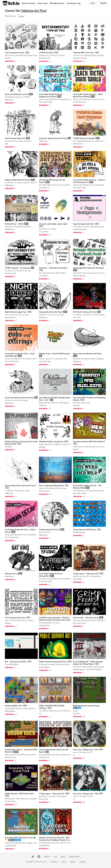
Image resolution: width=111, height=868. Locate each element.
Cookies (82, 862)
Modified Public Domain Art (51, 441)
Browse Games (29, 3)
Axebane (8, 623)
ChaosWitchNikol (11, 664)
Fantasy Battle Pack (14, 706)
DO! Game (77, 317)
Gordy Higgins (44, 667)
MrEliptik (8, 447)
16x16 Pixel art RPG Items (85, 529)
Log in (93, 3)
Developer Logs (74, 3)
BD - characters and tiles (16, 662)
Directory (54, 862)
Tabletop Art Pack (34, 11)
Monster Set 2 (11, 573)
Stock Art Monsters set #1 (16, 94)
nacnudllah (43, 276)
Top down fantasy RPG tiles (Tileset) (89, 441)
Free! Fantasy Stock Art (15, 617)
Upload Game (57, 3)
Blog (63, 857)
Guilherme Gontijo (80, 58)
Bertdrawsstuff (45, 58)
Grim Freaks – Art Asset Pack (86, 617)
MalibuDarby (78, 144)
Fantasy (21, 16)
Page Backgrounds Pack (84, 224)
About (47, 857)
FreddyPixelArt (10, 846)
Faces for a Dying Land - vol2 (86, 793)
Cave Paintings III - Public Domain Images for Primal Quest (88, 663)
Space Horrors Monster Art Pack (87, 353)
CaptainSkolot (44, 625)
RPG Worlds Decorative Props (86, 706)
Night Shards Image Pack (16, 312)
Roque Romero (11, 317)
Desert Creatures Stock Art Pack (19, 397)
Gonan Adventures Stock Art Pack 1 (21, 485)
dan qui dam (44, 232)
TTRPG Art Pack (46, 52)
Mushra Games (11, 757)
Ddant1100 (77, 579)
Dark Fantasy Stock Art (15, 138)
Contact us (74, 857)
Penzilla (76, 449)
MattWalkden (10, 711)
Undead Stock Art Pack (49, 529)
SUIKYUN (43, 405)
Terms (64, 862)
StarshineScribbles (80, 229)
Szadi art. (76, 713)
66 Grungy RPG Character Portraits (88, 268)
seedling (42, 447)
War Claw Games (80, 623)
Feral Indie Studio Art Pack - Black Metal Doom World (88, 95)
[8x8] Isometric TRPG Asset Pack (19, 793)
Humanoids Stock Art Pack (51, 312)
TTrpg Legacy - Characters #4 (86, 573)
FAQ (55, 857)
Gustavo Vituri (10, 801)
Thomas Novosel (79, 276)
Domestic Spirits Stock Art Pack (53, 138)
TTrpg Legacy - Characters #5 (52, 793)
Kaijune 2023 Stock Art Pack (17, 180)
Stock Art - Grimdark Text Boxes (53, 268)
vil (74, 755)
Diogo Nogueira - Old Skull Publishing (87, 669)
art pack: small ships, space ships (53, 224)
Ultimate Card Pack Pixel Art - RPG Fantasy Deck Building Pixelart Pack (55, 839)
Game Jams (43, 3)
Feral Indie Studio (46, 102)
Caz (40, 713)
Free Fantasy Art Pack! (15, 52)
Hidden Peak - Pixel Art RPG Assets (55, 353)
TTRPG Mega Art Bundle (84, 138)
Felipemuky (9, 100)
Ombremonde (44, 491)
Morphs (8, 58)
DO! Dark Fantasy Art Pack (85, 312)
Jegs (7, 144)
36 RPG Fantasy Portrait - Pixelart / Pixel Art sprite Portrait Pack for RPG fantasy (55, 620)
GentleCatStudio (79, 532)
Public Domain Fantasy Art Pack (53, 662)
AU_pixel (76, 405)
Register (103, 3)
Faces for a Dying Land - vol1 (86, 749)
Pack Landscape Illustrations (51, 485)
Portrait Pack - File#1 (14, 224)
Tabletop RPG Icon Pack (84, 52)
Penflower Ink (44, 188)
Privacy (73, 862)
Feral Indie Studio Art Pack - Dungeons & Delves (51, 95)
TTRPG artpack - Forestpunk (18, 268)
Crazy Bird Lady (45, 361)
